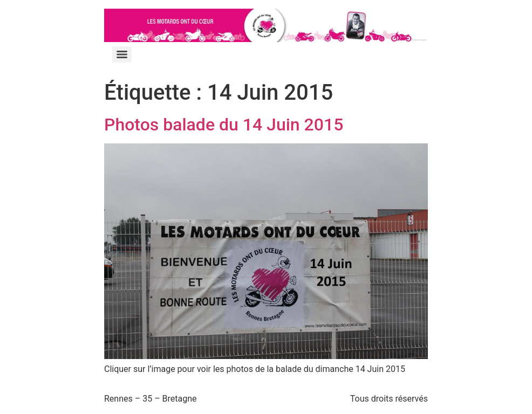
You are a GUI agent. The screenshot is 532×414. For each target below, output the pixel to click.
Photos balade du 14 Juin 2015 (224, 125)
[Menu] (122, 54)
